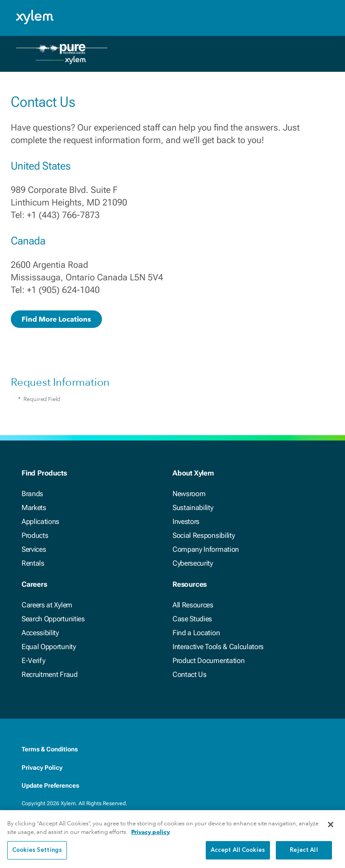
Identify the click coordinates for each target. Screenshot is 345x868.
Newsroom (189, 494)
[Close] (331, 830)
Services (34, 549)
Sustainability (193, 508)
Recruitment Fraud (50, 674)
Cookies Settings (37, 856)
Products (35, 535)
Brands (32, 494)
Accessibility (40, 633)
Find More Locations (56, 319)
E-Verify (33, 661)
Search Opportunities (53, 619)
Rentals (33, 563)
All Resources (193, 605)
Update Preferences (50, 785)
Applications (40, 521)
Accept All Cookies (238, 856)
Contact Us (190, 674)
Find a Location (196, 633)
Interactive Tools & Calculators (218, 647)
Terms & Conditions (50, 749)
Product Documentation (208, 661)
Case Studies (192, 619)
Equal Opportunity (49, 647)
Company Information (206, 549)
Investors (186, 521)
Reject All (304, 856)
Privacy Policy (42, 768)
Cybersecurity (193, 563)
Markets (34, 508)
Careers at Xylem (47, 605)
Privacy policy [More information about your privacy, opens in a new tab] (150, 838)
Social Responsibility (203, 535)
